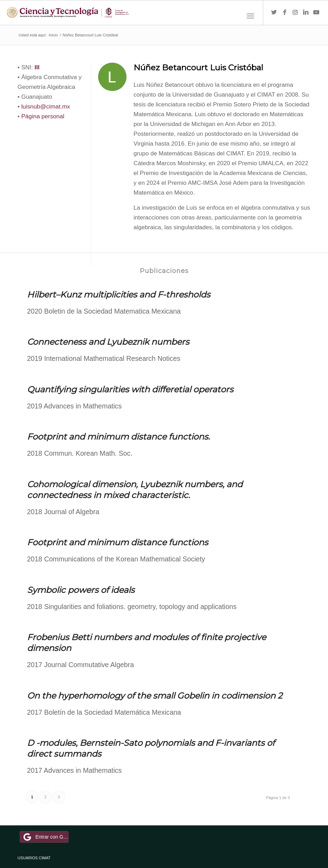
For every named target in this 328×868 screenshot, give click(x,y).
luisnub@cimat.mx (46, 107)
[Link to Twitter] (274, 13)
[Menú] (250, 16)
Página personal (43, 116)
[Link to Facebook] (285, 13)
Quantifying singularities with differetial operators (130, 389)
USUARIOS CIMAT (34, 858)
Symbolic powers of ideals (81, 590)
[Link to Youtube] (316, 13)
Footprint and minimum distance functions (118, 542)
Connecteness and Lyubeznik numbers (108, 342)
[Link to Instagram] (295, 13)
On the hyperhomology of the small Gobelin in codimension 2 (155, 696)
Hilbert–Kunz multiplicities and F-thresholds (119, 295)
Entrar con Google (45, 837)
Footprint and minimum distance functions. (118, 437)
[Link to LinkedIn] (306, 13)
